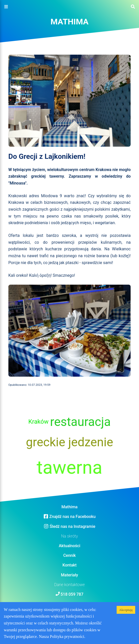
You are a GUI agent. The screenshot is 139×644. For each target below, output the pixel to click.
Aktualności (69, 546)
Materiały (69, 575)
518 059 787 (72, 594)
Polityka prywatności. (68, 637)
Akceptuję (126, 610)
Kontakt (70, 565)
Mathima (69, 22)
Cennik (69, 555)
